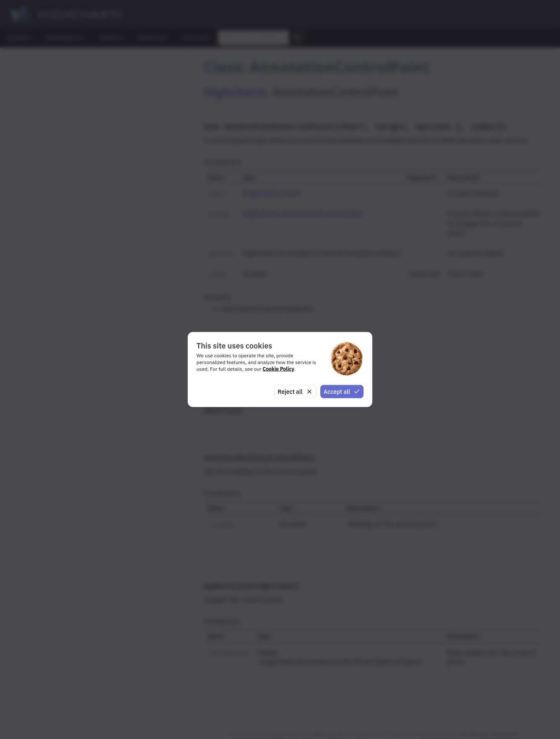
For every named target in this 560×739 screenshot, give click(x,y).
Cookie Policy (279, 368)
